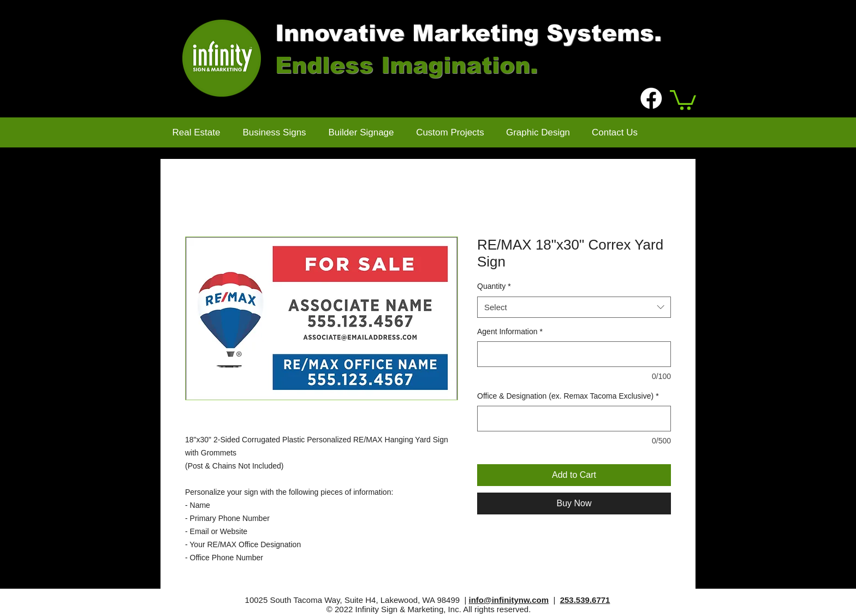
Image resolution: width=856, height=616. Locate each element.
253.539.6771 (585, 600)
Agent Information (510, 331)
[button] (683, 99)
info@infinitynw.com (509, 600)
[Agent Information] (574, 354)
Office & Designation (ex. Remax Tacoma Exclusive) (568, 396)
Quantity (494, 286)
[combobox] (574, 307)
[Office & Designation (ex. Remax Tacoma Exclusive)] (574, 419)
